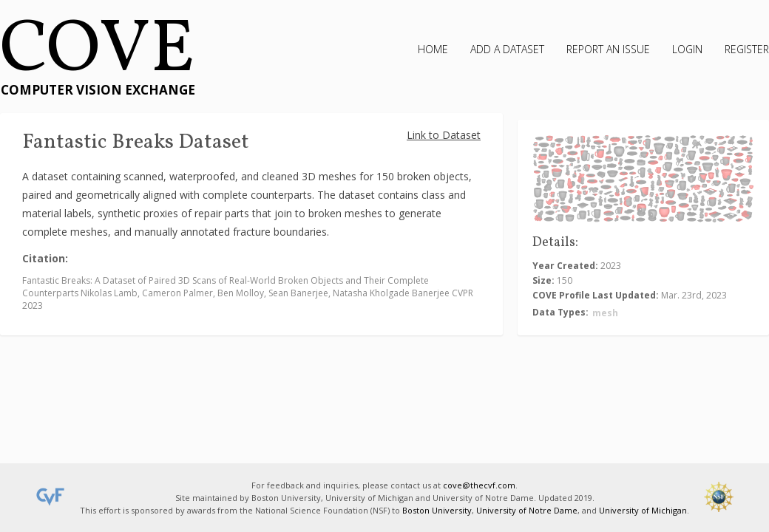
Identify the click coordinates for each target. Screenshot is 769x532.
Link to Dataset (444, 135)
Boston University (437, 510)
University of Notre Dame (527, 510)
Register (747, 49)
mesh (605, 313)
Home (433, 49)
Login (687, 49)
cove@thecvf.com (479, 485)
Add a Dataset (507, 49)
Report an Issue (608, 49)
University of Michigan (643, 510)
